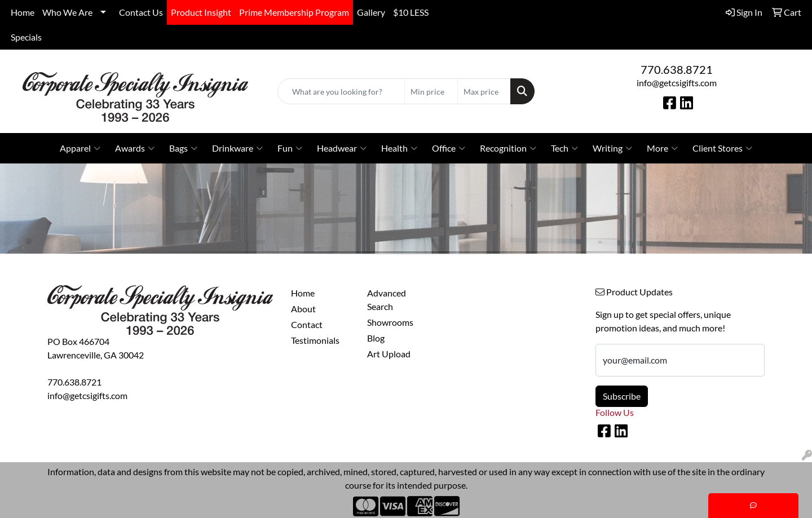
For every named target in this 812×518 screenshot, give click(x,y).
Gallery (371, 12)
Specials (26, 37)
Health (399, 148)
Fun (290, 148)
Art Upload (389, 354)
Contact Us (141, 12)
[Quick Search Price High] (484, 91)
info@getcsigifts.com (677, 83)
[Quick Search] (341, 91)
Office (449, 148)
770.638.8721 (677, 69)
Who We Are (67, 12)
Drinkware (237, 148)
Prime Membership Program (294, 12)
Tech (564, 148)
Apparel (80, 148)
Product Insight (201, 12)
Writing (612, 148)
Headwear (342, 148)
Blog (376, 338)
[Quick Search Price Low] (431, 91)
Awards (135, 148)
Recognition (508, 148)
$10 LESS (411, 12)
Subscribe (622, 396)
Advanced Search (387, 300)
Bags (183, 148)
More (662, 148)
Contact (307, 324)
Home (23, 12)
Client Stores (722, 148)
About (303, 309)
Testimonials (315, 340)
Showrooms (390, 322)
